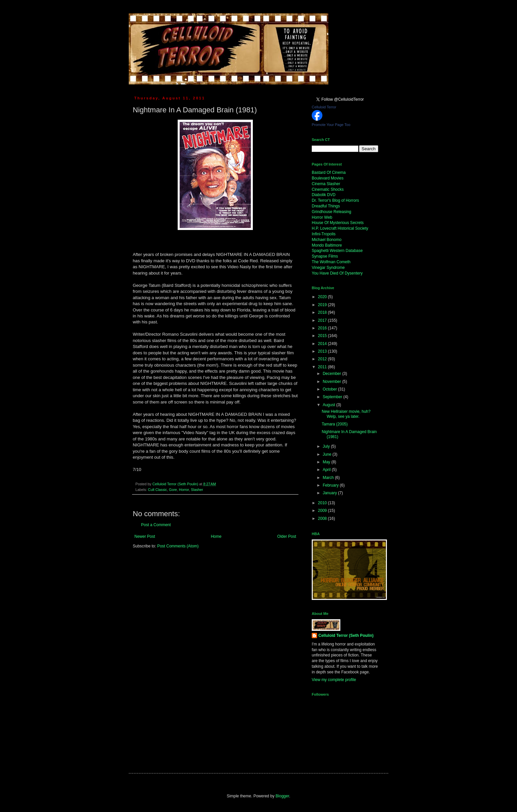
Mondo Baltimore (327, 245)
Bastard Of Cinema (329, 173)
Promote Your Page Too (331, 125)
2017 (323, 320)
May (327, 462)
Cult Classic (158, 490)
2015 (323, 336)
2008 (323, 519)
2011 (323, 367)
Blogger (282, 796)
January (330, 493)
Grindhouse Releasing (332, 212)
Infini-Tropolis (324, 234)
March (329, 478)
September (333, 397)
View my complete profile (334, 680)
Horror (184, 490)
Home (216, 536)
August (330, 405)
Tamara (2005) (335, 424)
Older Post (287, 536)
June (328, 454)
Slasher (197, 490)
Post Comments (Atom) (178, 546)
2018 (323, 312)
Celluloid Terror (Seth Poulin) (346, 636)
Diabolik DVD (324, 195)
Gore (173, 490)
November (333, 382)
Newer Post (145, 536)
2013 (323, 351)
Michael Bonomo (327, 240)
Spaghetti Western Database (337, 251)
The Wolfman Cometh (331, 262)
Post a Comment (156, 525)
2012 (323, 359)
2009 (323, 511)
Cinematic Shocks (328, 189)
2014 (323, 344)
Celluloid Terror (324, 107)
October (330, 389)
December (333, 374)
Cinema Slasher (326, 184)
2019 (323, 305)
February (331, 485)
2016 (323, 328)
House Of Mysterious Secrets (338, 223)
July (327, 446)
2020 (323, 297)
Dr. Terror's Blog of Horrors (335, 200)
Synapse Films (325, 256)
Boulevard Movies (328, 178)
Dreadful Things (326, 206)
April (327, 470)
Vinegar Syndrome (328, 268)
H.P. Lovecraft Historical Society (340, 228)
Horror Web (322, 217)
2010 (323, 503)
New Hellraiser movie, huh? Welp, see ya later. (346, 414)
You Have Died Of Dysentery (337, 273)
